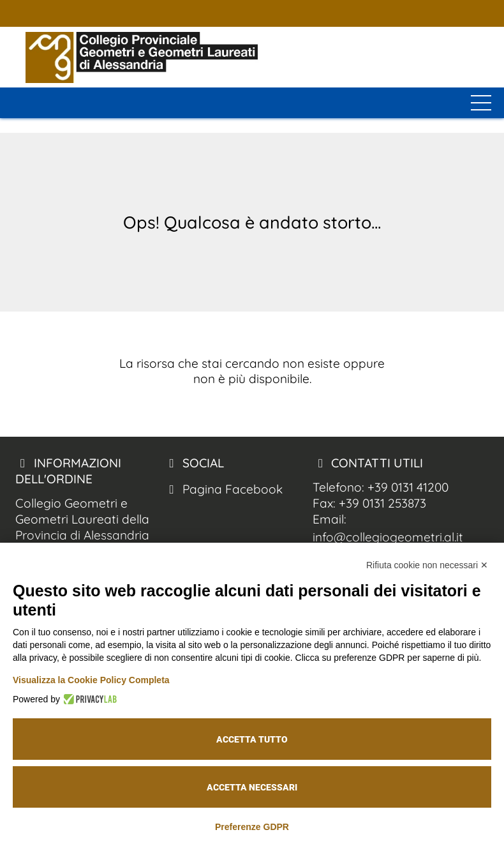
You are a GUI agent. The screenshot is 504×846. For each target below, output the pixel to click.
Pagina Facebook (223, 489)
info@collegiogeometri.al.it (388, 537)
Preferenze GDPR (252, 827)
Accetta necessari (252, 787)
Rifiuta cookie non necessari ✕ (427, 565)
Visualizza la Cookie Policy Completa (91, 680)
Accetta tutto (252, 739)
